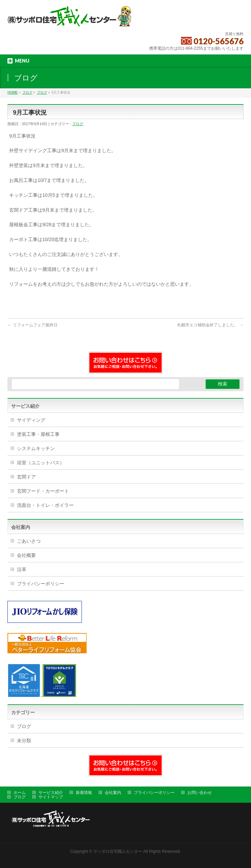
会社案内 (113, 793)
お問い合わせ (200, 793)
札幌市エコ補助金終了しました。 (210, 325)
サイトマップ (51, 797)
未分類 (24, 741)
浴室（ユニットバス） (41, 463)
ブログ (78, 124)
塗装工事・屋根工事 (38, 434)
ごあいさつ (29, 541)
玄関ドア (26, 477)
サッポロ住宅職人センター (118, 851)
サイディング (31, 420)
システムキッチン (36, 448)
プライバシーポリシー (41, 584)
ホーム (20, 793)
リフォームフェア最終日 (32, 325)
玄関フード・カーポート (43, 491)
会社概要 (26, 555)
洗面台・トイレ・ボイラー (45, 505)
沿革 (22, 569)
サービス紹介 (51, 793)
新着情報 (84, 793)
